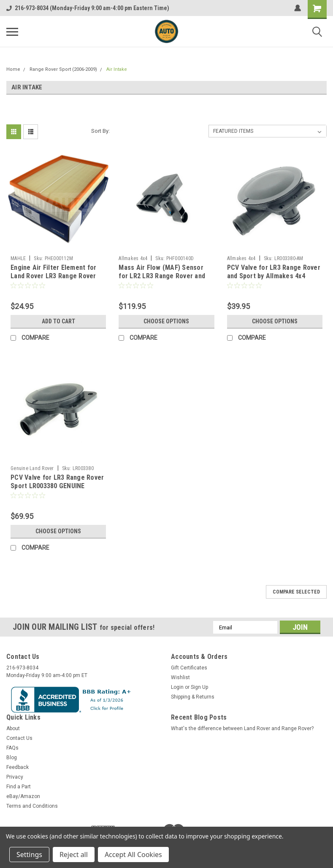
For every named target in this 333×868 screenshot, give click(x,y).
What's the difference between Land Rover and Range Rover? (242, 728)
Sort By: (100, 131)
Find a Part (19, 787)
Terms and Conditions (32, 806)
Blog (12, 758)
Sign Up (199, 687)
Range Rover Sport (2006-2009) (63, 69)
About (13, 728)
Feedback (18, 767)
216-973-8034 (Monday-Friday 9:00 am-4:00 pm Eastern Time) (88, 8)
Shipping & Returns (193, 697)
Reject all (74, 855)
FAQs (12, 748)
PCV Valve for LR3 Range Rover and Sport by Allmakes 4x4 (274, 272)
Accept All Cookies (133, 855)
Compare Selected (296, 592)
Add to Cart (58, 321)
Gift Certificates (189, 668)
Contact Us (19, 738)
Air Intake (117, 69)
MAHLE (18, 258)
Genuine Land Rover (32, 468)
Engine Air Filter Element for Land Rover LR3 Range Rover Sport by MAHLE (53, 276)
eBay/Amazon (23, 796)
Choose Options (166, 321)
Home (13, 69)
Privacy (15, 777)
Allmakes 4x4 (133, 258)
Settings (29, 855)
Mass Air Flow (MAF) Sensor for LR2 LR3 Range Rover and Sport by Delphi (162, 276)
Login (177, 687)
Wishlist (180, 677)
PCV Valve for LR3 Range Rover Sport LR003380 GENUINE (57, 482)
